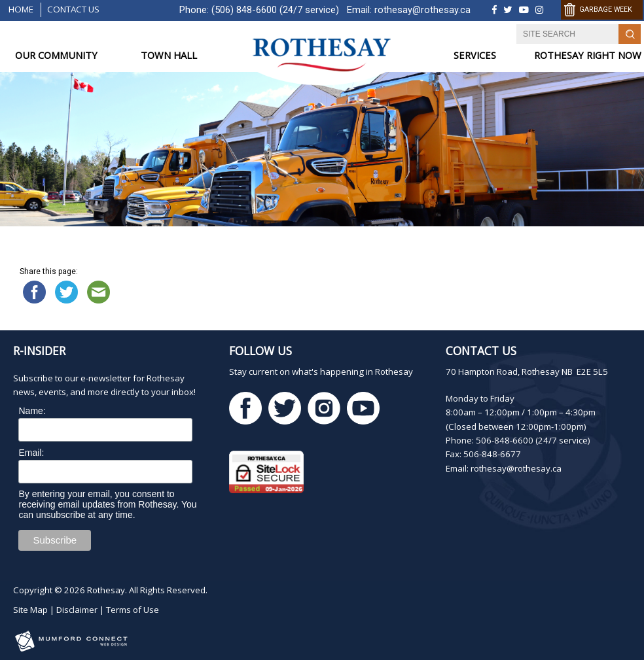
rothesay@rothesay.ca (422, 10)
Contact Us (73, 9)
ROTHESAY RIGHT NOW (588, 55)
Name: (32, 411)
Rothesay (106, 590)
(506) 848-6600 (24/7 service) (275, 10)
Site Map (30, 610)
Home (21, 9)
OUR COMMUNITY (56, 55)
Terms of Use (133, 610)
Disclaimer (77, 610)
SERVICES (475, 55)
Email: (31, 453)
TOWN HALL (169, 55)
